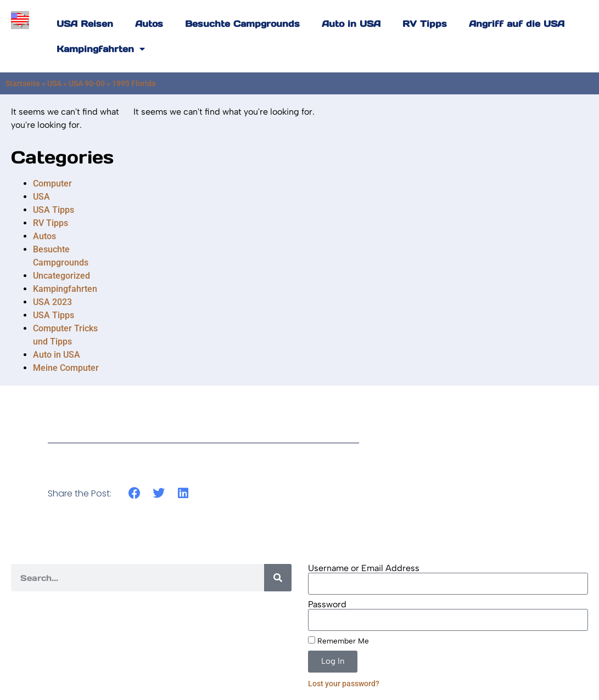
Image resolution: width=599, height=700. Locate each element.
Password (327, 605)
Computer (52, 184)
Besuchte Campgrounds (242, 24)
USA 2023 (52, 302)
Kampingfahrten (101, 49)
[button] (134, 493)
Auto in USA (351, 24)
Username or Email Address (364, 568)
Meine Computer (66, 368)
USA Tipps (54, 210)
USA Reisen (85, 24)
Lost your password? (344, 684)
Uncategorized (61, 276)
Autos (149, 24)
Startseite (23, 83)
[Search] (278, 578)
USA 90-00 (87, 83)
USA (54, 83)
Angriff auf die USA (517, 24)
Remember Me (338, 641)
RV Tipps (425, 24)
